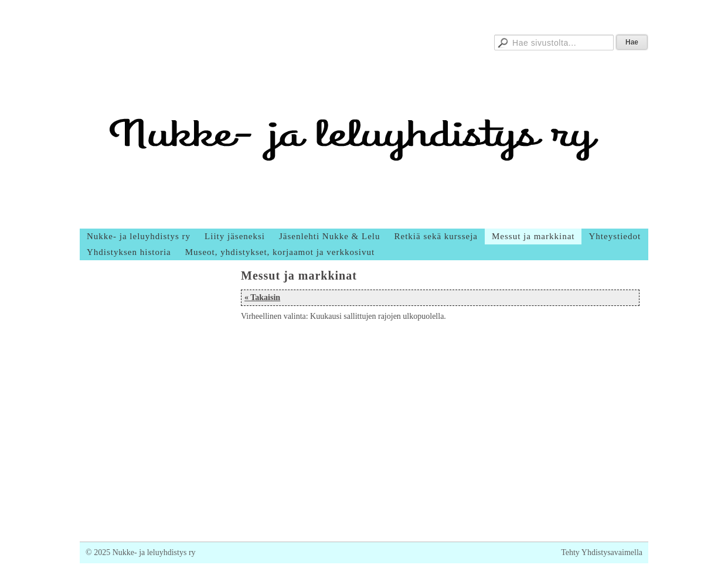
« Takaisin (262, 297)
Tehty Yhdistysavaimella (602, 552)
